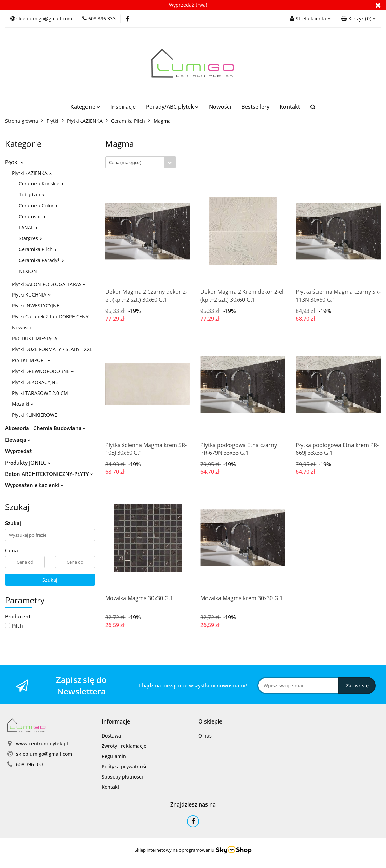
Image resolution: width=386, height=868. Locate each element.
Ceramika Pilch (38, 249)
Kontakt (290, 107)
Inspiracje (123, 107)
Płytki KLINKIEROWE (35, 415)
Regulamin (114, 756)
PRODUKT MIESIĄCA (35, 338)
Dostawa (111, 736)
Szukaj (50, 580)
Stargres (30, 238)
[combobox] (141, 162)
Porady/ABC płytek (172, 107)
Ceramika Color (38, 205)
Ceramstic (32, 216)
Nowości (220, 107)
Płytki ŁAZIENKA (32, 173)
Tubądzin (32, 195)
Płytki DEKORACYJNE (35, 382)
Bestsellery (255, 107)
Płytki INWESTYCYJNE (36, 306)
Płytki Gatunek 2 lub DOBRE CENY (50, 316)
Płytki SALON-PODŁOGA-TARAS (49, 284)
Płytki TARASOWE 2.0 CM (40, 393)
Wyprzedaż (18, 451)
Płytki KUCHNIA (31, 295)
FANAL (28, 227)
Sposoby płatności (122, 777)
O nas (205, 736)
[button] (358, 19)
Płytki (14, 162)
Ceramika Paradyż (41, 260)
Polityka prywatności (125, 766)
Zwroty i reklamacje (124, 746)
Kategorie (85, 107)
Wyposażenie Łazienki (34, 485)
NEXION (28, 271)
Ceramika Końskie (41, 184)
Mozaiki (23, 404)
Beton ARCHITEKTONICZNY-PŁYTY (49, 474)
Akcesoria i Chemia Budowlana (45, 428)
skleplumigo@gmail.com (44, 754)
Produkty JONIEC (28, 463)
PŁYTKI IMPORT (31, 360)
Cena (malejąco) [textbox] (125, 162)
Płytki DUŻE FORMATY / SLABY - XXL (52, 349)
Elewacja (18, 440)
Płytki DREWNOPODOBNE (43, 371)
